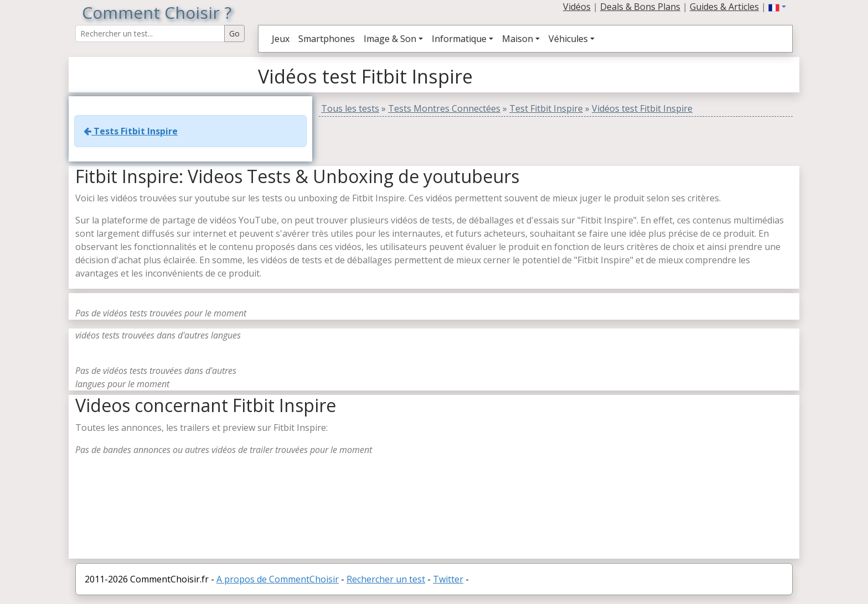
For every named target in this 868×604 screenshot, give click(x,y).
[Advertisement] (647, 481)
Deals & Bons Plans (640, 7)
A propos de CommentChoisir (278, 579)
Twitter (448, 579)
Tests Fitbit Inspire (131, 131)
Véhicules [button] (568, 39)
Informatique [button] (459, 39)
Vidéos (577, 7)
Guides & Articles (724, 7)
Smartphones (327, 39)
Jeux (281, 39)
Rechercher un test (386, 579)
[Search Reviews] (150, 33)
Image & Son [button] (390, 39)
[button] (777, 7)
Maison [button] (518, 39)
